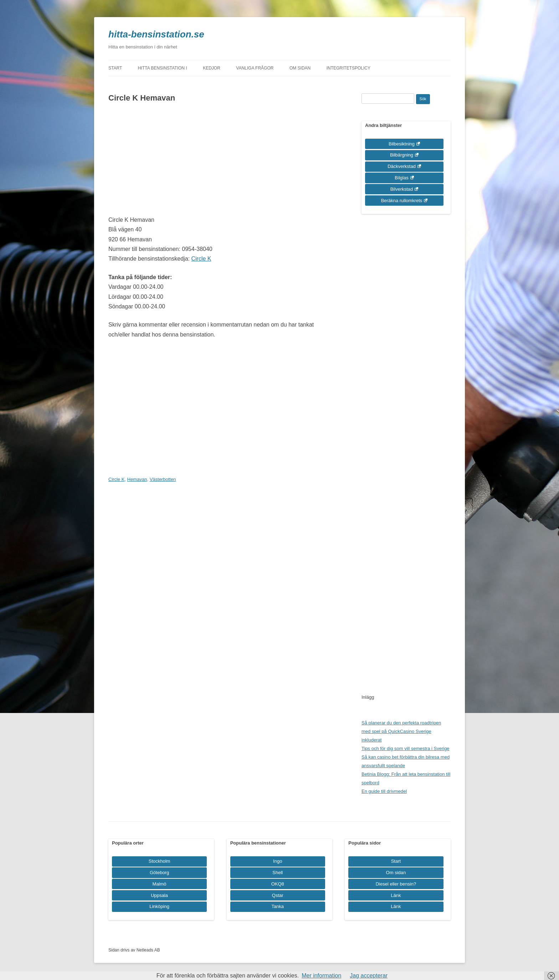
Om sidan (300, 68)
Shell (278, 873)
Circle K (201, 259)
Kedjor (212, 68)
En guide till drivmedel (384, 791)
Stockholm (160, 861)
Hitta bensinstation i (163, 68)
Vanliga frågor (255, 68)
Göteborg (159, 873)
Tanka (278, 906)
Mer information (321, 976)
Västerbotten (163, 479)
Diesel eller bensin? (396, 884)
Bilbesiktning (402, 144)
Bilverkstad (402, 189)
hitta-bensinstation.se (156, 34)
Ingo (278, 861)
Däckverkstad (402, 166)
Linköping (159, 906)
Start (115, 68)
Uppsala (159, 895)
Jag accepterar (369, 976)
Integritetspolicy (348, 68)
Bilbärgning (402, 155)
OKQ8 (278, 884)
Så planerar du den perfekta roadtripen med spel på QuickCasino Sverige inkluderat (401, 731)
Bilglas (401, 178)
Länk (396, 895)
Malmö (160, 884)
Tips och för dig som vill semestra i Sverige (406, 748)
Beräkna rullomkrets (402, 201)
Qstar (278, 895)
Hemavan (137, 479)
